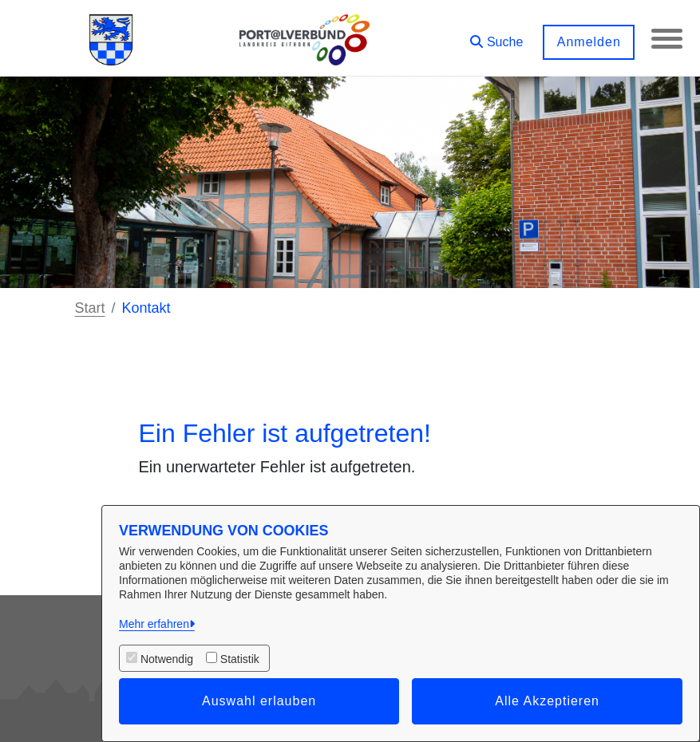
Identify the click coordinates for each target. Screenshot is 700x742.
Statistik (240, 659)
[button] (496, 36)
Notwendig (167, 659)
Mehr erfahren (154, 624)
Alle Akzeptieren (547, 701)
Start (90, 308)
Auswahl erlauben (259, 701)
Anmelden (587, 42)
